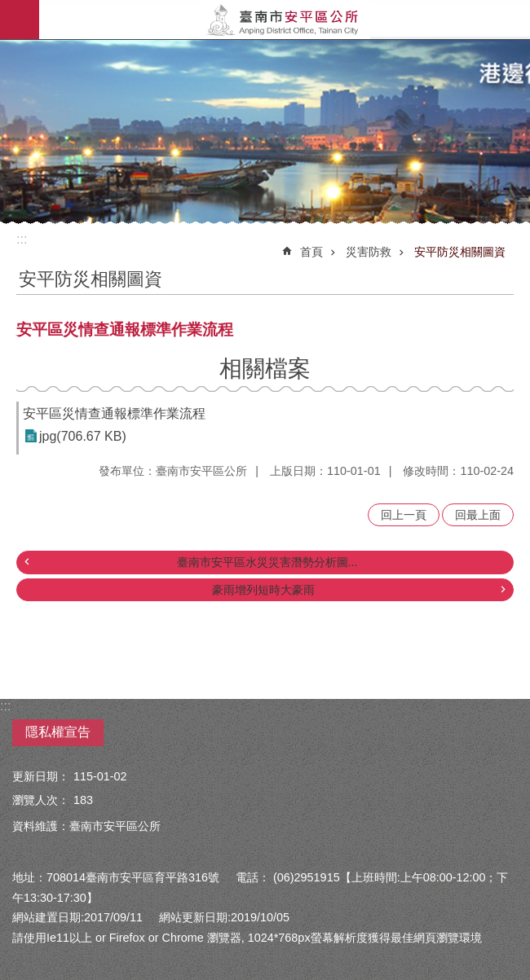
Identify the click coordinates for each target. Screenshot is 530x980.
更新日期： (41, 776)
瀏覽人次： (41, 800)
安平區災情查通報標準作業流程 (114, 413)
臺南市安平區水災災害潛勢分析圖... (267, 562)
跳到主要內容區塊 (9, 9)
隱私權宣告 (58, 732)
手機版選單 (20, 20)
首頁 (311, 252)
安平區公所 (285, 20)
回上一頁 (404, 515)
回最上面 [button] (478, 515)
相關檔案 (265, 369)
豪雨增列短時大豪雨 (263, 590)
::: (22, 239)
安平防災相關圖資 (460, 252)
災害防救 (369, 252)
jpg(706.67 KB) (83, 436)
